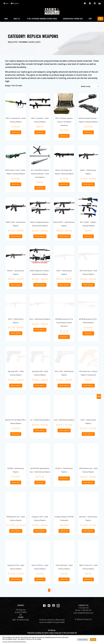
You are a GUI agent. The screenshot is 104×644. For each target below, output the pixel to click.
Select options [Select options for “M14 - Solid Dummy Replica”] (40, 329)
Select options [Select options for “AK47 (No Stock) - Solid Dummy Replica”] (88, 284)
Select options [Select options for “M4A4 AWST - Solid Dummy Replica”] (64, 236)
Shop (91, 18)
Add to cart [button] (16, 132)
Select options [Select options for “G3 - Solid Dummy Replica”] (40, 430)
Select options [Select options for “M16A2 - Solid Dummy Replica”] (16, 284)
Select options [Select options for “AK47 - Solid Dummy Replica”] (64, 284)
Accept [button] (93, 640)
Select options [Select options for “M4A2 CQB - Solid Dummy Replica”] (16, 236)
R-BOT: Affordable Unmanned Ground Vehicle (42, 18)
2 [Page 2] (52, 590)
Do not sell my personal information (14, 642)
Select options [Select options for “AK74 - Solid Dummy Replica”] (16, 333)
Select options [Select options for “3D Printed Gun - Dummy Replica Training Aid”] (88, 385)
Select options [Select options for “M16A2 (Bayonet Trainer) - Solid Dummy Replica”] (40, 284)
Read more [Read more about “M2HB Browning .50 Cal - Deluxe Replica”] (88, 333)
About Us (18, 18)
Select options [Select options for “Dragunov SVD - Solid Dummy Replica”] (40, 530)
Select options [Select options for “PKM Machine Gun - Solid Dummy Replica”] (16, 530)
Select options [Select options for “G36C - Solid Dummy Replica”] (88, 433)
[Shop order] (89, 86)
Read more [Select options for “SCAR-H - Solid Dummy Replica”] (64, 478)
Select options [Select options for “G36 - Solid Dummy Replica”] (64, 430)
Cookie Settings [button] (83, 640)
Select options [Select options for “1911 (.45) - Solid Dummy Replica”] (64, 385)
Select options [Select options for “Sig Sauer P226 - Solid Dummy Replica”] (16, 579)
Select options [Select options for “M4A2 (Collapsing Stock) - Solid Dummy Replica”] (40, 236)
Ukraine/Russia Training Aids (73, 18)
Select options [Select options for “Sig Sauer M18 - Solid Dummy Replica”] (40, 385)
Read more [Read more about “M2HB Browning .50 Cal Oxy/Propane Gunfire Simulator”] (64, 336)
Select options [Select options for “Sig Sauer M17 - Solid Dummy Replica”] (16, 385)
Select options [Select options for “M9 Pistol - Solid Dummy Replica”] (88, 530)
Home (6, 18)
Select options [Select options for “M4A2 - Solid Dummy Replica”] (88, 184)
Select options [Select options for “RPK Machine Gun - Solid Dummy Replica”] (88, 482)
